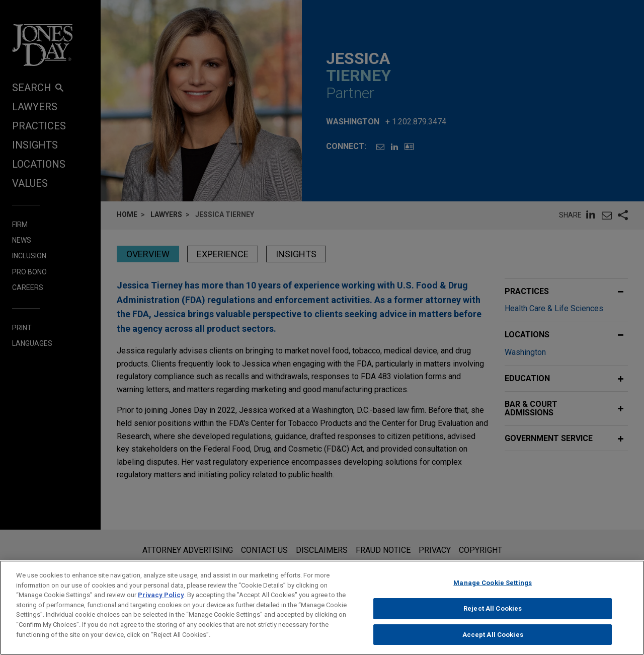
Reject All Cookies (493, 615)
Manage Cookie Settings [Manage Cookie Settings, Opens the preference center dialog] (493, 590)
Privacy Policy (161, 602)
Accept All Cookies (493, 642)
